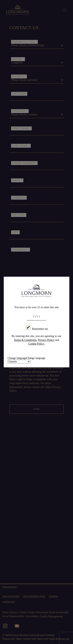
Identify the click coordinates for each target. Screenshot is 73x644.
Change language (36, 358)
